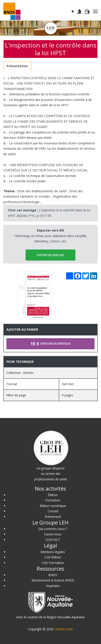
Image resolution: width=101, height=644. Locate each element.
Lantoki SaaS (64, 629)
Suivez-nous (53, 534)
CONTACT (53, 540)
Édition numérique (53, 506)
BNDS (53, 575)
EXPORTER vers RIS (50, 255)
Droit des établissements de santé (42, 191)
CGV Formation (53, 563)
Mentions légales (53, 552)
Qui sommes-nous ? (53, 529)
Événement (53, 517)
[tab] (17, 66)
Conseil (53, 511)
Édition (53, 495)
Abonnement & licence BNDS (53, 580)
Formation (53, 500)
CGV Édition (53, 557)
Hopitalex (53, 586)
